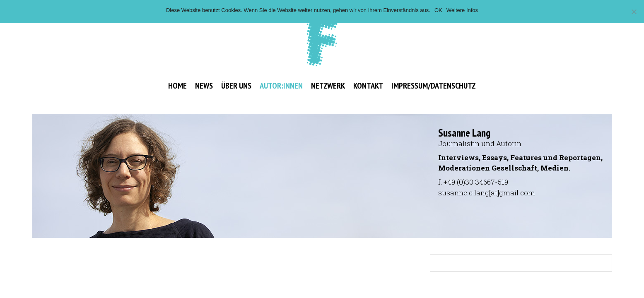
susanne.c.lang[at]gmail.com (487, 193)
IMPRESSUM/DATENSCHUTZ (434, 86)
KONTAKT (368, 86)
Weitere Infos (462, 10)
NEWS (204, 86)
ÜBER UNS (236, 86)
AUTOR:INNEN (281, 86)
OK (438, 10)
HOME (177, 86)
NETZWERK (328, 86)
